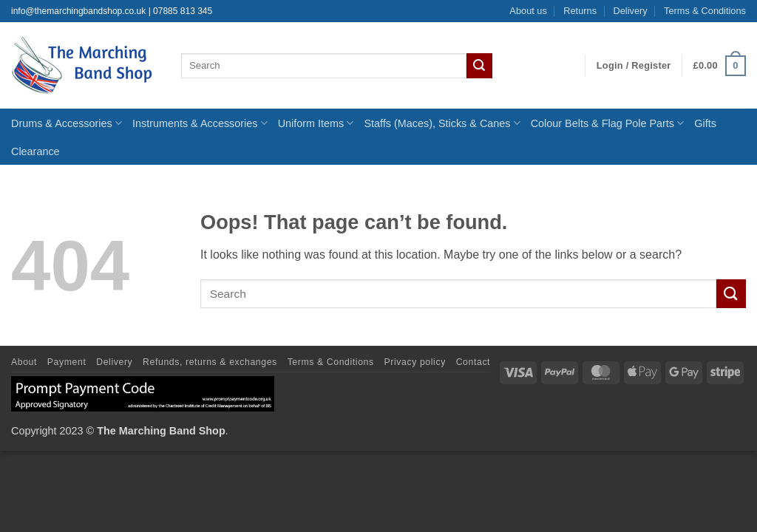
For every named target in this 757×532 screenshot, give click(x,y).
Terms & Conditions (705, 11)
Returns (580, 11)
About (24, 362)
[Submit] (479, 66)
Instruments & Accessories (200, 123)
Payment (67, 362)
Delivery (630, 11)
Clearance (35, 151)
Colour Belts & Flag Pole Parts (608, 123)
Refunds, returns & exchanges (210, 362)
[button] (634, 66)
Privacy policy (415, 362)
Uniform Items (316, 123)
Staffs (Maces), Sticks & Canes (442, 123)
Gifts (705, 123)
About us (528, 11)
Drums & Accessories (67, 123)
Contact (473, 362)
